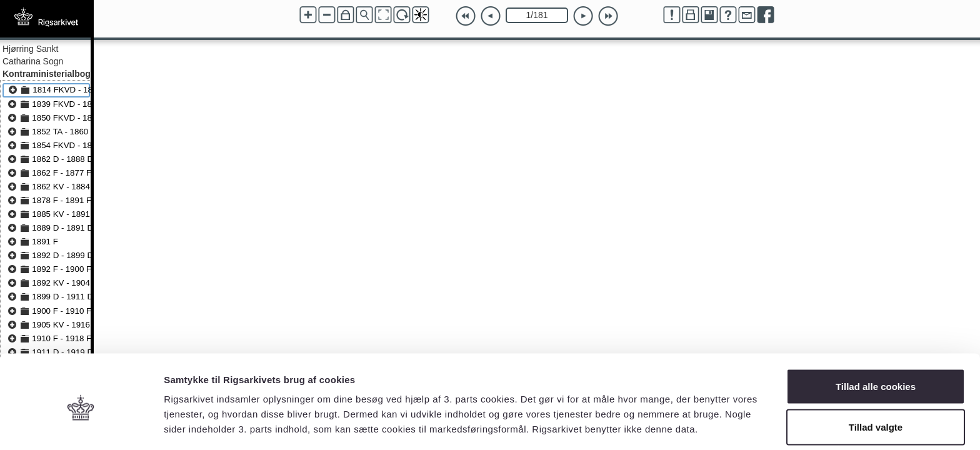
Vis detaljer (650, 418)
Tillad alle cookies (876, 335)
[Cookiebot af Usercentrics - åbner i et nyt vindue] (81, 426)
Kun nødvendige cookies (876, 417)
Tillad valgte (876, 376)
